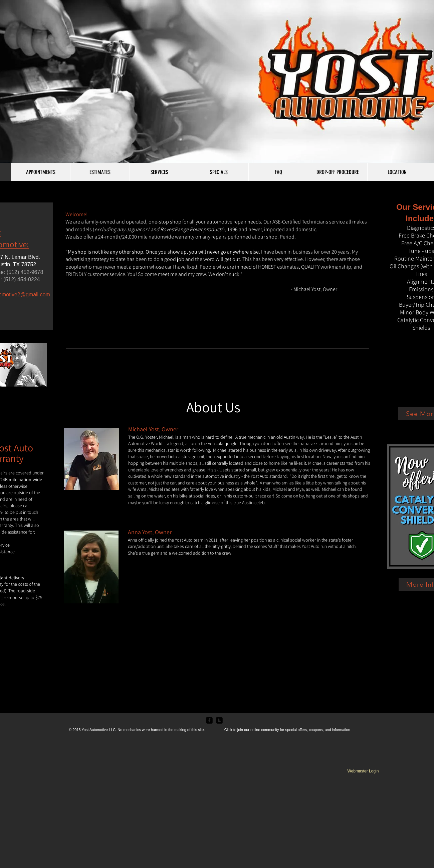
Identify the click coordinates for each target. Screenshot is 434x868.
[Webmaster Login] (363, 771)
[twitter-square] (219, 720)
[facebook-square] (209, 720)
